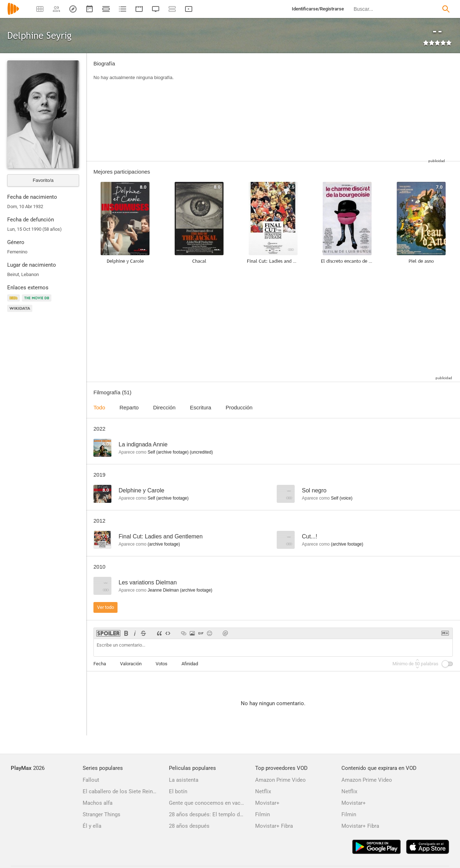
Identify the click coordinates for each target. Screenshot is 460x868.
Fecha (100, 664)
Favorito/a (43, 180)
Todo (99, 407)
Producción (239, 407)
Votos (162, 664)
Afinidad (190, 664)
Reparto (129, 407)
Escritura (200, 407)
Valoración (131, 664)
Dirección (164, 407)
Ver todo (105, 607)
